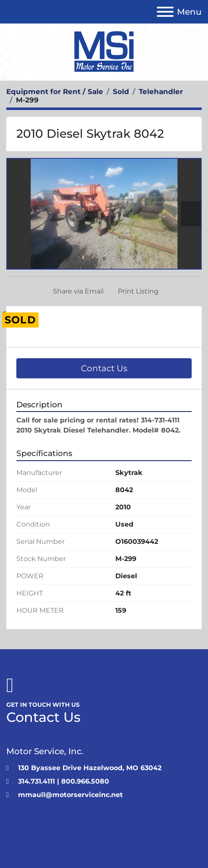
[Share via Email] (77, 291)
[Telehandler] (161, 92)
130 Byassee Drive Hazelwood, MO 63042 (90, 768)
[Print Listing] (136, 291)
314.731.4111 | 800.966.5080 (64, 781)
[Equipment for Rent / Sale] (55, 92)
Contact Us (104, 368)
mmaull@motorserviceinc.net (70, 795)
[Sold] (121, 92)
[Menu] (165, 12)
